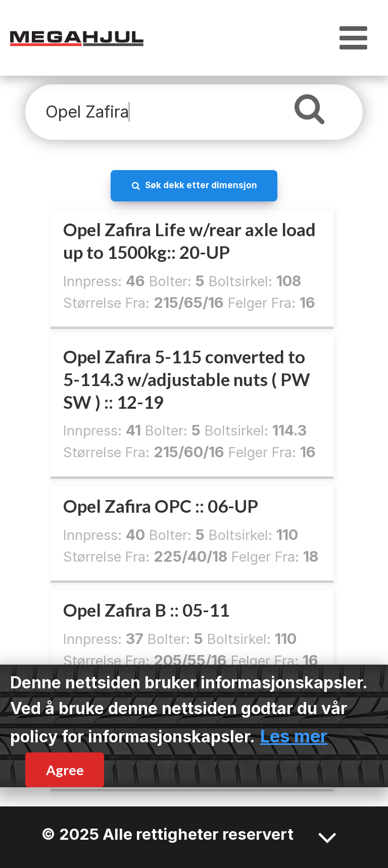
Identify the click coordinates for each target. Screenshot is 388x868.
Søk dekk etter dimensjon (201, 185)
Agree (65, 770)
